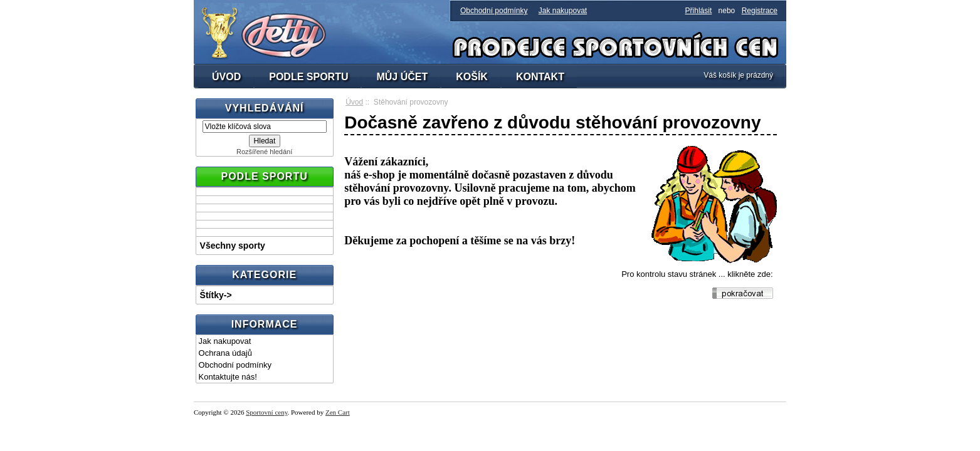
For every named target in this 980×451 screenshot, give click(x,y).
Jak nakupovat (563, 11)
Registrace (760, 11)
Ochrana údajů (225, 353)
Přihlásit (699, 11)
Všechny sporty (233, 246)
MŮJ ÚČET (402, 77)
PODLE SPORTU (308, 77)
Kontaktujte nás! (228, 377)
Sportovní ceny (266, 412)
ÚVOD (226, 77)
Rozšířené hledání (264, 152)
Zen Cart (338, 412)
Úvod (354, 102)
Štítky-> (216, 295)
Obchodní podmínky (494, 11)
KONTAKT (540, 77)
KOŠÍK (472, 77)
